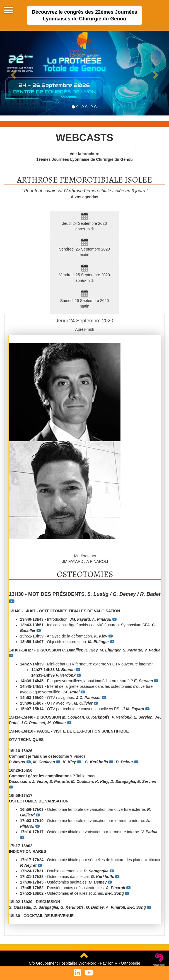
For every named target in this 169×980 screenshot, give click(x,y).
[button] (13, 73)
